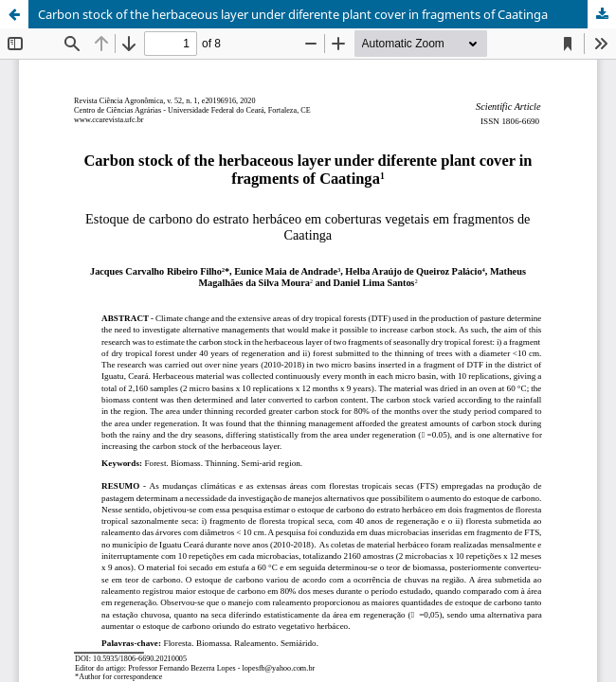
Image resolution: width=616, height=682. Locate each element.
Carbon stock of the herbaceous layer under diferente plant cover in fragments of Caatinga (293, 14)
